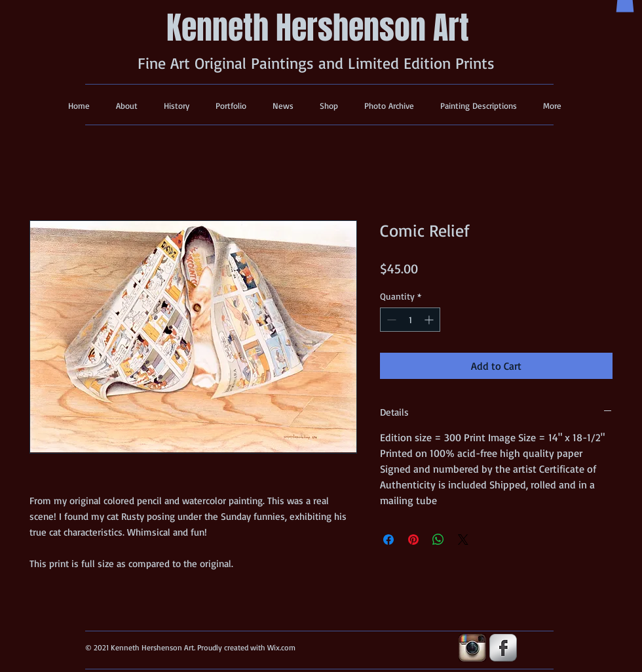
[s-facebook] (503, 648)
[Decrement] (390, 320)
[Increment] (430, 320)
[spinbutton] (410, 320)
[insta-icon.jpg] (472, 648)
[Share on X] (463, 540)
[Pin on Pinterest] (413, 540)
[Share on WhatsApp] (438, 540)
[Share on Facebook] (388, 540)
